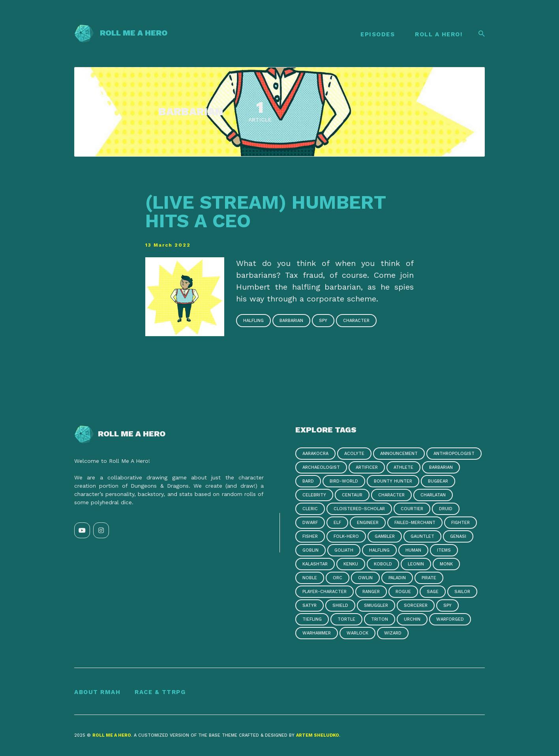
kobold (383, 564)
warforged (450, 619)
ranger (371, 592)
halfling (253, 321)
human (413, 550)
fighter (461, 523)
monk (446, 564)
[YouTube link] (82, 530)
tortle (346, 619)
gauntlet (422, 536)
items (444, 550)
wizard (393, 633)
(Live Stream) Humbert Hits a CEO (265, 211)
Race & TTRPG (160, 692)
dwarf (310, 523)
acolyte (354, 454)
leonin (416, 564)
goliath (344, 550)
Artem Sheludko (318, 735)
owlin (365, 578)
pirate (429, 578)
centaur (352, 495)
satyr (310, 605)
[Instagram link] (101, 530)
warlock (357, 633)
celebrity (314, 495)
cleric (310, 509)
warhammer (317, 633)
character (356, 321)
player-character (325, 592)
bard (308, 481)
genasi (458, 536)
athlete (403, 467)
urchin (412, 619)
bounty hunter (393, 481)
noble (310, 578)
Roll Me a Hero (121, 33)
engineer (368, 523)
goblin (310, 550)
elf (337, 523)
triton (380, 619)
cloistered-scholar (359, 509)
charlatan (433, 495)
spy (323, 321)
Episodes (378, 34)
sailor (462, 592)
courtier (412, 509)
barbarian (291, 321)
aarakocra (315, 454)
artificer (367, 467)
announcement (399, 454)
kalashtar (315, 564)
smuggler (376, 605)
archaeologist (321, 467)
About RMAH (97, 692)
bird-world (344, 481)
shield (340, 605)
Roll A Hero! (439, 34)
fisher (310, 536)
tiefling (312, 619)
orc (338, 578)
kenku (351, 564)
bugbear (438, 481)
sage (433, 592)
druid (446, 509)
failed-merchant (415, 523)
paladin (397, 578)
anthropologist (454, 454)
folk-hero (346, 536)
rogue (403, 592)
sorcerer (416, 605)
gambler (385, 536)
